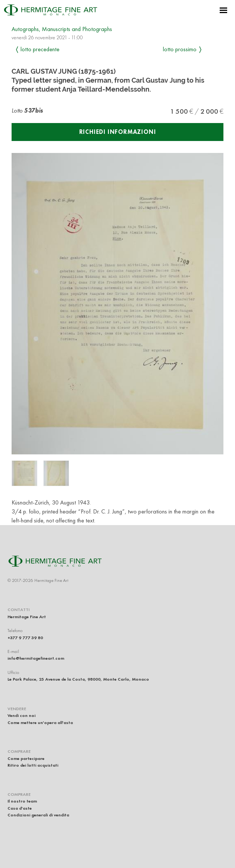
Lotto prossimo (180, 49)
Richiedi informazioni (118, 132)
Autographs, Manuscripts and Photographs (62, 29)
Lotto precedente (40, 49)
